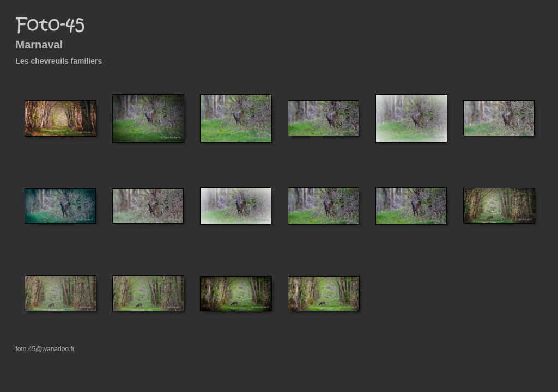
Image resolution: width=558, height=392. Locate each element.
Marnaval (40, 45)
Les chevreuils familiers (59, 61)
